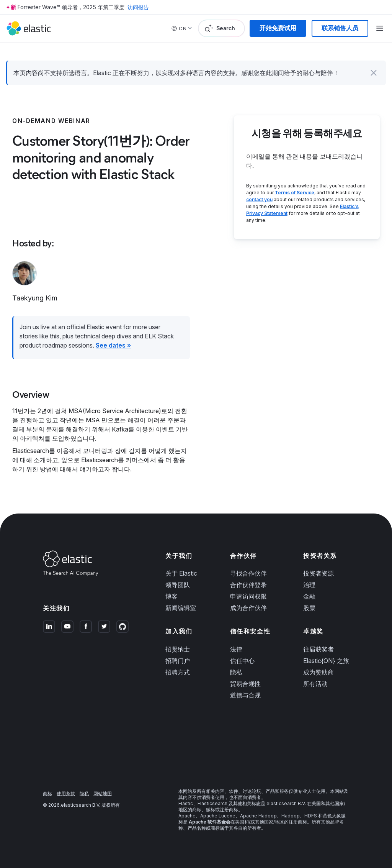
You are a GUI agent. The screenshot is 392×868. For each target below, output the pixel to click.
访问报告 (138, 7)
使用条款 (66, 793)
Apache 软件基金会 (210, 822)
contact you (259, 199)
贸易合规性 (245, 684)
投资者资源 (318, 573)
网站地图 (103, 793)
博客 (171, 596)
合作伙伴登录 (248, 585)
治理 (309, 585)
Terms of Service (295, 193)
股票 (309, 608)
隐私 (236, 672)
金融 (309, 596)
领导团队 (178, 585)
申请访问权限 (248, 596)
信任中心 (242, 661)
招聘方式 (178, 672)
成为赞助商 (318, 672)
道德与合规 (245, 695)
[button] (374, 73)
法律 (236, 649)
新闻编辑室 (181, 608)
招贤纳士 (178, 649)
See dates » (113, 345)
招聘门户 (178, 661)
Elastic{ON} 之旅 (326, 661)
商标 (47, 793)
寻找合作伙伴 (248, 573)
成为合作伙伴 (248, 608)
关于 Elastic (181, 573)
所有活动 (315, 684)
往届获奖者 (318, 649)
